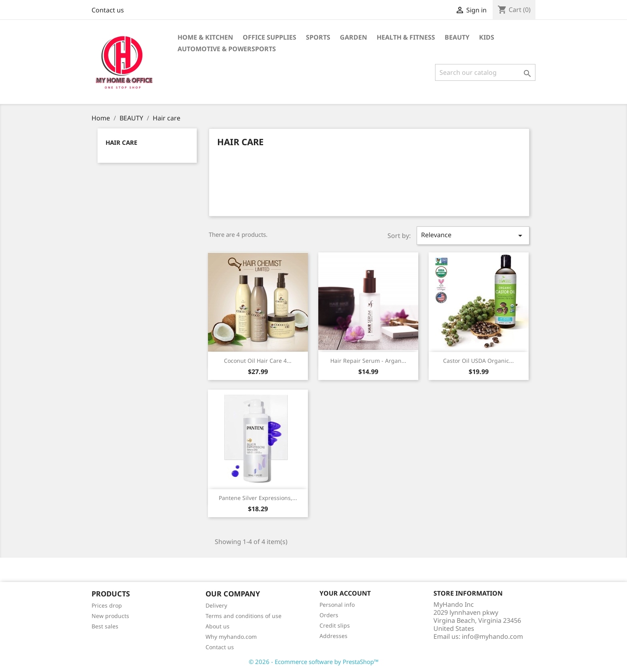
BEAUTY (457, 37)
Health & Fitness (406, 37)
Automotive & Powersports (227, 49)
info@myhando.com (492, 636)
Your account (345, 593)
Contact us (108, 10)
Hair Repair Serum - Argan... (368, 361)
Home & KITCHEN (205, 37)
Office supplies (270, 37)
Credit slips (335, 625)
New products (110, 616)
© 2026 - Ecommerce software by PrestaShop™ (314, 662)
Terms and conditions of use (244, 616)
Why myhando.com (231, 637)
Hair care (121, 142)
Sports (318, 37)
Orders (329, 615)
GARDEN (353, 37)
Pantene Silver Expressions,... (258, 498)
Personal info (337, 605)
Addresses (333, 636)
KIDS (487, 37)
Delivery (216, 605)
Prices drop (107, 605)
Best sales (105, 626)
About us (218, 626)
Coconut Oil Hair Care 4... (258, 361)
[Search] (485, 72)
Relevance (473, 235)
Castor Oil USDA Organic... (478, 361)
